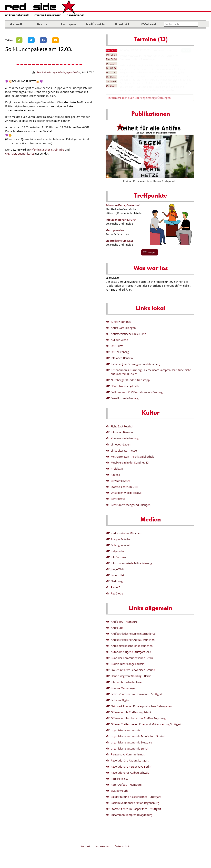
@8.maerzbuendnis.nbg (20, 154)
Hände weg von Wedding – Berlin (131, 676)
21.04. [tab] (111, 86)
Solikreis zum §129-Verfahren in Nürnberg (137, 392)
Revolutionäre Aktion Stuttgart (130, 761)
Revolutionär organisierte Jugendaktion (58, 72)
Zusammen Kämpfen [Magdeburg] (132, 815)
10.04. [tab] (111, 72)
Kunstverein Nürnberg (125, 438)
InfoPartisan (118, 557)
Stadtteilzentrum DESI (119, 241)
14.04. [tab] (111, 77)
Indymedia (117, 551)
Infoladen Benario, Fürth (121, 220)
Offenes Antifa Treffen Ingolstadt (131, 712)
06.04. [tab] (112, 50)
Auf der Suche (119, 340)
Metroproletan (115, 230)
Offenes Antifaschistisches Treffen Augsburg (138, 718)
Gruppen (68, 24)
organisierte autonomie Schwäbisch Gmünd (138, 736)
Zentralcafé (118, 499)
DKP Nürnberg (120, 352)
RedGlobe (117, 593)
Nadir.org (117, 581)
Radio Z (115, 475)
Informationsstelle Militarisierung (131, 563)
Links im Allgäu (120, 700)
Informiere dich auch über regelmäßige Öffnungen (140, 98)
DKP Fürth (117, 346)
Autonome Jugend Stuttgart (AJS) (131, 652)
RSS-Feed (148, 24)
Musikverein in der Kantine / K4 (130, 463)
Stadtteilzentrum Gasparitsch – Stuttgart (136, 809)
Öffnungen (150, 252)
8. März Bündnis (121, 322)
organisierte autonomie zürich (130, 749)
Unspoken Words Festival (126, 493)
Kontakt (122, 24)
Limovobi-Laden (121, 445)
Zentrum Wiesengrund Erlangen (131, 505)
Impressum (102, 846)
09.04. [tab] (111, 68)
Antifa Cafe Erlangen (123, 328)
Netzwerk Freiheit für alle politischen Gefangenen (141, 706)
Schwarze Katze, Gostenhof (123, 205)
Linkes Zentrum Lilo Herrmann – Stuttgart (137, 694)
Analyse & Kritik (120, 539)
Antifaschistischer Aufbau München (133, 640)
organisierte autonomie (126, 730)
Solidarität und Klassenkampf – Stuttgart (136, 797)
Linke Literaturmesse (124, 451)
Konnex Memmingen (124, 688)
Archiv (42, 24)
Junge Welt (117, 569)
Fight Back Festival (122, 426)
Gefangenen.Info (121, 545)
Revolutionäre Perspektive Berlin (131, 767)
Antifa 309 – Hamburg (124, 622)
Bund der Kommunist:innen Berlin (132, 658)
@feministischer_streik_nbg (47, 150)
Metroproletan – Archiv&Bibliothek (132, 457)
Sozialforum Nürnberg (125, 398)
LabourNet (117, 575)
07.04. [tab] (111, 64)
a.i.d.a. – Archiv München (126, 533)
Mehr (186, 50)
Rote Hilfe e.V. (119, 779)
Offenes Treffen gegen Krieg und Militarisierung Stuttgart (146, 724)
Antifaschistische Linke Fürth (128, 334)
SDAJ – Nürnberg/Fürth (125, 386)
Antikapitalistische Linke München (132, 646)
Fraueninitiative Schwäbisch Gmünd (133, 670)
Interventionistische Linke (127, 682)
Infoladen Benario (122, 358)
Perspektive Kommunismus (128, 754)
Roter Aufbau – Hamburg (126, 785)
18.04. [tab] (111, 81)
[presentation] (110, 153)
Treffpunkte (95, 24)
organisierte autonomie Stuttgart (131, 742)
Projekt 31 (117, 469)
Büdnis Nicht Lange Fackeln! (128, 664)
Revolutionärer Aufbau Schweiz (130, 773)
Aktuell (16, 24)
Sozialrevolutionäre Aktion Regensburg (135, 803)
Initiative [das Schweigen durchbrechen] (136, 364)
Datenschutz (123, 846)
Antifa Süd (117, 628)
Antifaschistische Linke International (133, 634)
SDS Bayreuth (119, 791)
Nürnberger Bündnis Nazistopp (130, 380)
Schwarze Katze (121, 481)
